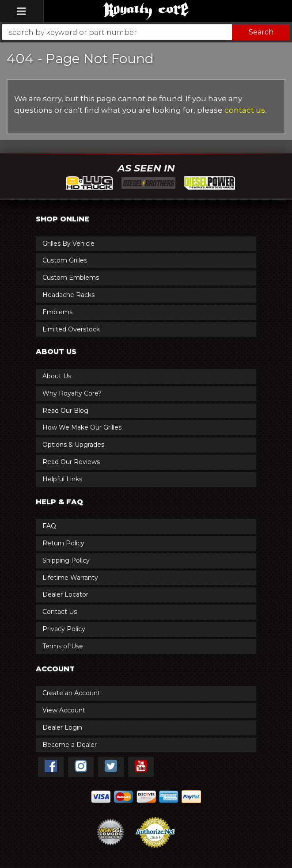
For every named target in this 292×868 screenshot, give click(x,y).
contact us (245, 110)
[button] (146, 32)
